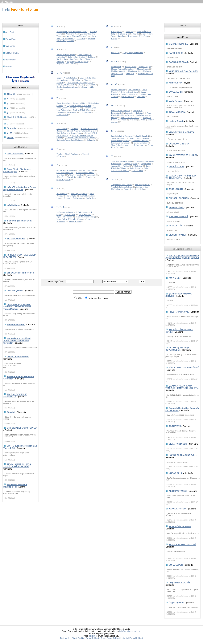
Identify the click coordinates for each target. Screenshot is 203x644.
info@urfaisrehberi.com (130, 631)
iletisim (9, 67)
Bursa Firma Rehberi (110, 638)
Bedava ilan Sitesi (69, 638)
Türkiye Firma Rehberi (88, 638)
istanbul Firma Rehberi (132, 638)
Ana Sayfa (10, 32)
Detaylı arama (12, 53)
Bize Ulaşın (11, 60)
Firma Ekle (11, 39)
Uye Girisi (10, 46)
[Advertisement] (112, 12)
